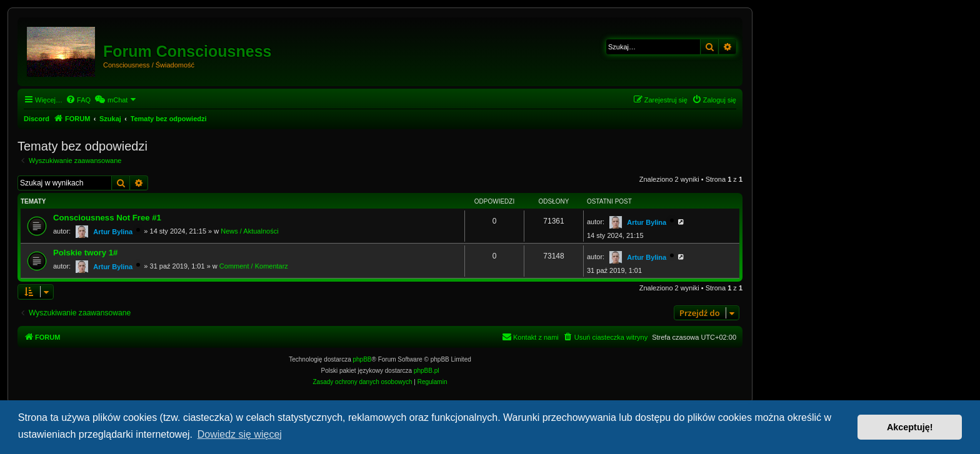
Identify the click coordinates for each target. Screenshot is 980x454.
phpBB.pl (427, 371)
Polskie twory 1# (85, 253)
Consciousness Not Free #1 (107, 218)
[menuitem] (78, 100)
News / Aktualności (249, 231)
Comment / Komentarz (254, 266)
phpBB (362, 359)
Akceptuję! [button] (910, 427)
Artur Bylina (113, 232)
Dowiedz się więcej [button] (240, 434)
